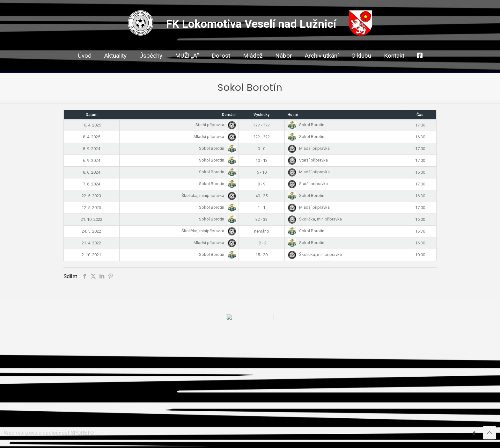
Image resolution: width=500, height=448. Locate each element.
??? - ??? (261, 125)
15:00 (420, 172)
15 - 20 (261, 255)
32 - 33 (261, 219)
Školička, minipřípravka (207, 195)
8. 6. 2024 (92, 172)
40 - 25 (261, 196)
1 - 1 (261, 208)
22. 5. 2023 (91, 196)
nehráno (262, 231)
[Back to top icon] (489, 433)
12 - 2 (262, 243)
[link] (221, 67)
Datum (92, 115)
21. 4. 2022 (91, 243)
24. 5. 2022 (91, 231)
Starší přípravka (214, 125)
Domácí (229, 115)
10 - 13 (261, 160)
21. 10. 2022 (92, 219)
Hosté (293, 115)
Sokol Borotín (306, 125)
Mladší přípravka (213, 137)
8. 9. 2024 (92, 149)
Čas (420, 115)
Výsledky (261, 115)
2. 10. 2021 (91, 255)
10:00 (420, 255)
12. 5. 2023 (91, 208)
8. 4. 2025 (92, 137)
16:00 (420, 219)
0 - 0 (261, 149)
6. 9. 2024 (92, 160)
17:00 (420, 125)
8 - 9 (261, 184)
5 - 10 (262, 172)
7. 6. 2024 (92, 184)
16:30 (420, 137)
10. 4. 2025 (91, 125)
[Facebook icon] (474, 433)
